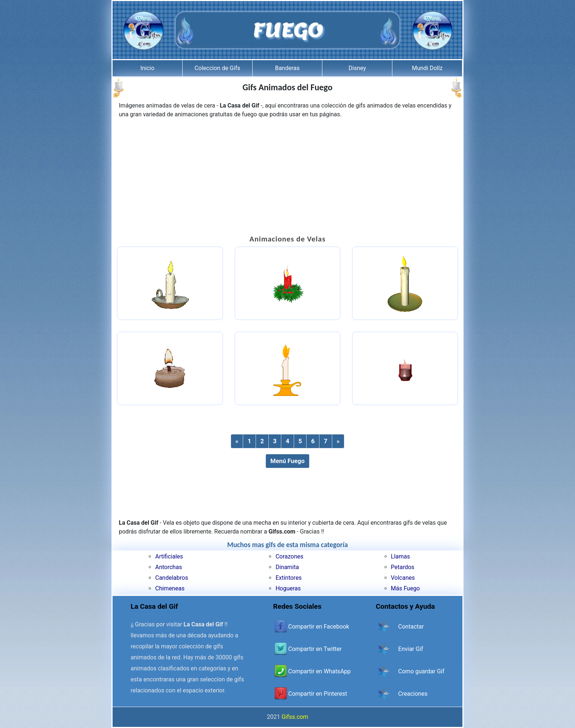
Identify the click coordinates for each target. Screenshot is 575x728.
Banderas (287, 68)
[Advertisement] (287, 178)
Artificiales (169, 556)
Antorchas (169, 567)
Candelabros (172, 578)
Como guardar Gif (421, 671)
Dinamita (287, 567)
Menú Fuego (287, 461)
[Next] (338, 441)
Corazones (289, 556)
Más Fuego (405, 588)
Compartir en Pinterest (318, 694)
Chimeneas (170, 588)
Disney (357, 68)
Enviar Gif (411, 649)
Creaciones (413, 694)
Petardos (403, 567)
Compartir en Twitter (315, 649)
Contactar (411, 627)
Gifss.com (295, 717)
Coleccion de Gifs (217, 68)
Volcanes (403, 578)
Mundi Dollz (427, 68)
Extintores (288, 578)
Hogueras (288, 588)
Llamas (400, 556)
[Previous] (237, 441)
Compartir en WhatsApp (319, 671)
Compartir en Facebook (319, 627)
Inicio (147, 68)
